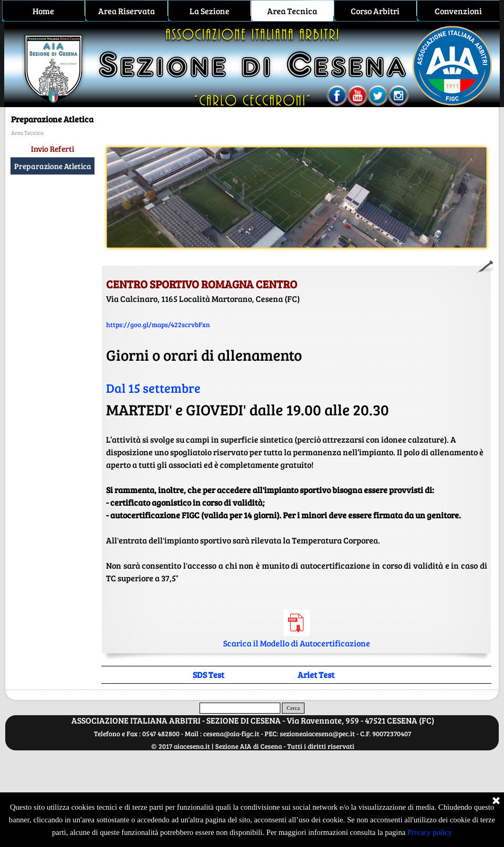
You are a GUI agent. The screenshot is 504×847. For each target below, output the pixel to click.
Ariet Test (316, 675)
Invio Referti (52, 149)
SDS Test (208, 675)
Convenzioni (458, 11)
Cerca (293, 708)
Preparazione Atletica (53, 166)
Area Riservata (127, 11)
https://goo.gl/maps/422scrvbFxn (158, 325)
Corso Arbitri (375, 11)
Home (43, 11)
